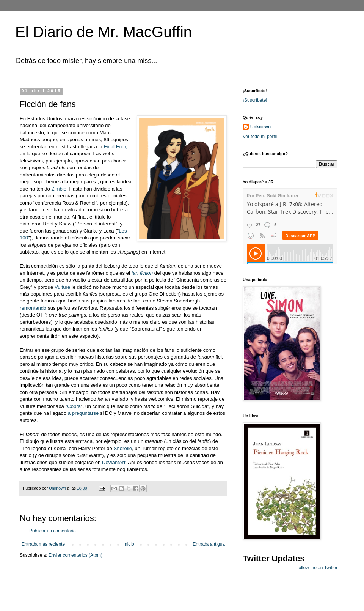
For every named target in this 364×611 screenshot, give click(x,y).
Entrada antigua (209, 544)
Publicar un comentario (53, 531)
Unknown (260, 127)
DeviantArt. (114, 462)
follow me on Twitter (317, 568)
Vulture (62, 287)
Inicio (129, 544)
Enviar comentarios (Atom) (75, 555)
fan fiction (142, 273)
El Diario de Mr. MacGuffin (104, 32)
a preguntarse (83, 413)
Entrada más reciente (43, 544)
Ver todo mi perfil (260, 137)
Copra (74, 406)
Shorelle (123, 448)
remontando (34, 308)
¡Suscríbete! (255, 100)
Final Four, (115, 147)
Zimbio (59, 189)
